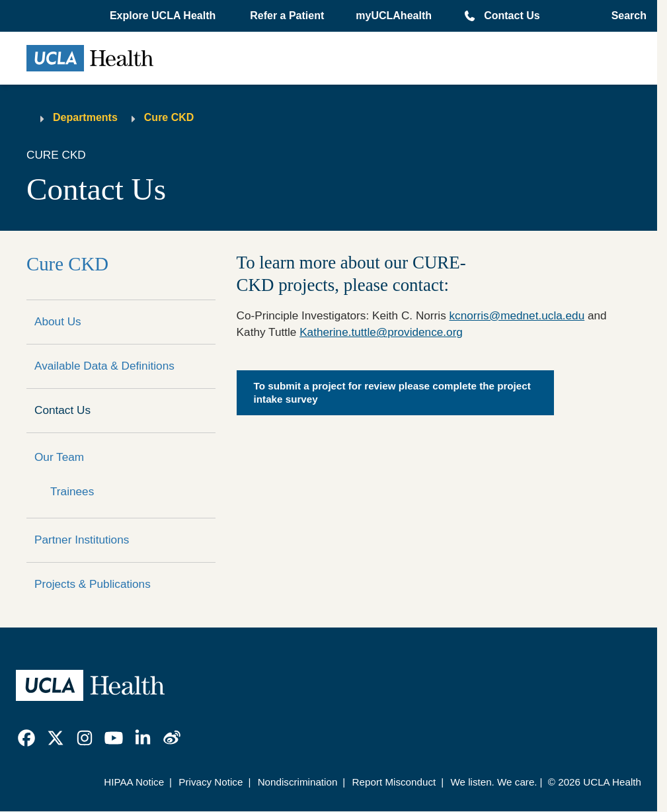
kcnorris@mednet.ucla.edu (517, 315)
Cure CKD (169, 117)
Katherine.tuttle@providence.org (381, 332)
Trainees (72, 491)
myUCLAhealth (394, 16)
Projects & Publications (93, 584)
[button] (164, 16)
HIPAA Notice (134, 782)
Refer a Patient (287, 16)
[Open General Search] (625, 16)
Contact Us (512, 16)
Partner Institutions (82, 540)
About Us (58, 321)
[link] (26, 738)
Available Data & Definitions (104, 366)
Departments (85, 117)
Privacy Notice (211, 782)
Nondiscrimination (298, 782)
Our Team (59, 457)
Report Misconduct (394, 782)
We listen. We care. (493, 782)
